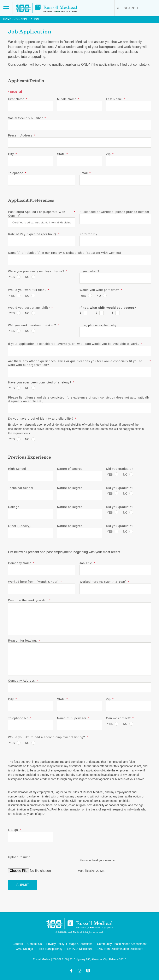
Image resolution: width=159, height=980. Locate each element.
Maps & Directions (81, 944)
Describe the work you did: (29, 600)
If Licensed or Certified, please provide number (114, 212)
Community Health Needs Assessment (122, 944)
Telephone (17, 173)
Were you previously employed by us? (38, 271)
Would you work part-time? (101, 290)
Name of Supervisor (73, 718)
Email (85, 173)
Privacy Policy (55, 944)
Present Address (22, 135)
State (63, 154)
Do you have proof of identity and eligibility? (42, 419)
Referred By (88, 234)
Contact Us (34, 944)
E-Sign (14, 830)
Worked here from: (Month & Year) (35, 582)
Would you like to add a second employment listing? (48, 737)
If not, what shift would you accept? (108, 308)
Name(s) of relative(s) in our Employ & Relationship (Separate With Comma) (65, 253)
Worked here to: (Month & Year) (104, 582)
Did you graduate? (120, 469)
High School (17, 469)
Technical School (21, 488)
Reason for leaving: (24, 641)
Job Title (87, 563)
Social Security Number (27, 118)
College (14, 507)
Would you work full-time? (29, 290)
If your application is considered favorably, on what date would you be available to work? (75, 344)
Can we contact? (120, 718)
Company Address (23, 681)
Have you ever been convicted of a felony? (41, 382)
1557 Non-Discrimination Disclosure (120, 949)
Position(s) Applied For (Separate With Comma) (42, 214)
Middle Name (68, 99)
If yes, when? (89, 271)
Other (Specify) (19, 526)
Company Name (21, 563)
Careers (18, 944)
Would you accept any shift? (30, 308)
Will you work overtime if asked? (34, 325)
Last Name (115, 99)
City (13, 154)
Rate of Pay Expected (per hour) (34, 234)
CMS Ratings (24, 949)
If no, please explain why (98, 325)
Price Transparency (50, 949)
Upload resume (19, 857)
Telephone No (20, 718)
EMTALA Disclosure (80, 949)
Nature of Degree (70, 469)
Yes (12, 277)
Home (7, 19)
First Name (18, 99)
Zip (110, 154)
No (27, 277)
